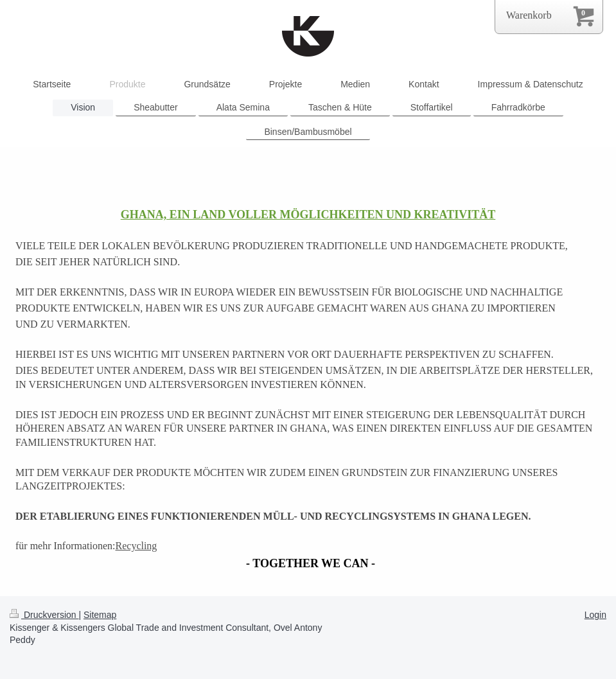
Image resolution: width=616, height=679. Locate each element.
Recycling (136, 546)
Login (595, 615)
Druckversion (44, 615)
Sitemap (100, 615)
